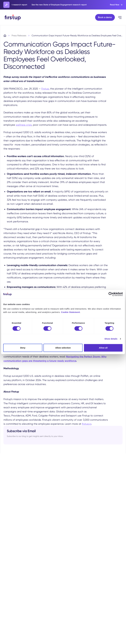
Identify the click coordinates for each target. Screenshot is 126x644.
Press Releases (19, 36)
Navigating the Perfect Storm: (84, 357)
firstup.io (87, 424)
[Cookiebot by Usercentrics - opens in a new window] (111, 294)
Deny (23, 348)
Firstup (45, 89)
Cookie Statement (70, 312)
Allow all (103, 348)
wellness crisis (24, 125)
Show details (111, 339)
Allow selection (63, 348)
